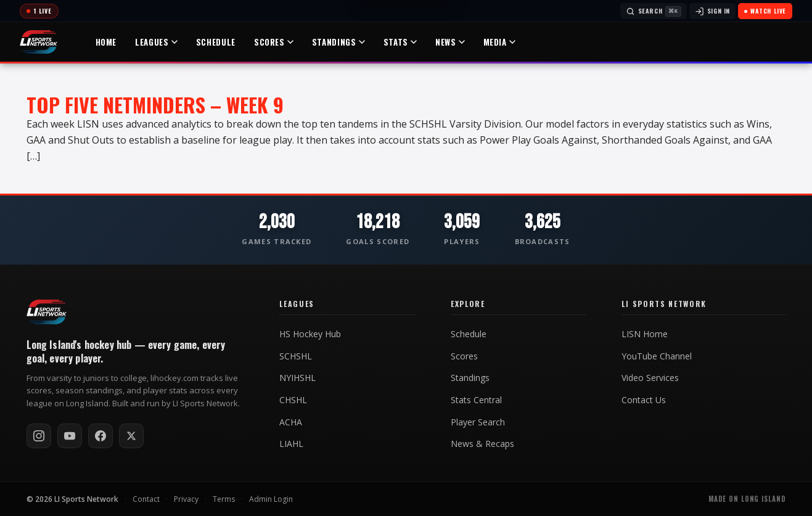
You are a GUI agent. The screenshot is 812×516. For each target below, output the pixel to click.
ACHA (291, 422)
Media (500, 42)
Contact (146, 499)
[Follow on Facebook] (100, 436)
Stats (401, 42)
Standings (339, 42)
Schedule (216, 42)
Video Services (650, 378)
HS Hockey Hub (310, 334)
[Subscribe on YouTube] (70, 436)
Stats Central (476, 400)
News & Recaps (482, 444)
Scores (274, 42)
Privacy (186, 499)
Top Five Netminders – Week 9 (155, 104)
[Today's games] (39, 11)
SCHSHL (296, 356)
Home (107, 42)
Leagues (157, 42)
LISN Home (645, 334)
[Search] (654, 11)
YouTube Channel (657, 356)
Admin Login (271, 499)
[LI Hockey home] (47, 312)
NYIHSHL (297, 378)
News (451, 42)
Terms (224, 499)
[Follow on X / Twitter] (131, 436)
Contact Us (644, 400)
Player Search (478, 422)
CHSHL (293, 400)
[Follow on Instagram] (39, 436)
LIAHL (291, 444)
